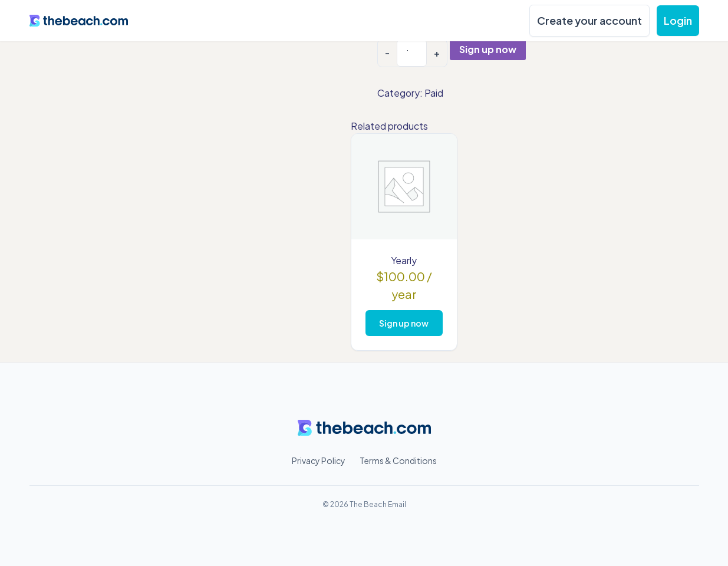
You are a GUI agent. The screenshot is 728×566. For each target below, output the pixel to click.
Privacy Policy (319, 460)
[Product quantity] (412, 53)
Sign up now (488, 49)
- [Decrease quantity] (387, 53)
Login (678, 20)
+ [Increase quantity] (437, 53)
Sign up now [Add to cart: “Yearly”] (404, 323)
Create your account (589, 20)
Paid (434, 93)
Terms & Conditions (398, 460)
